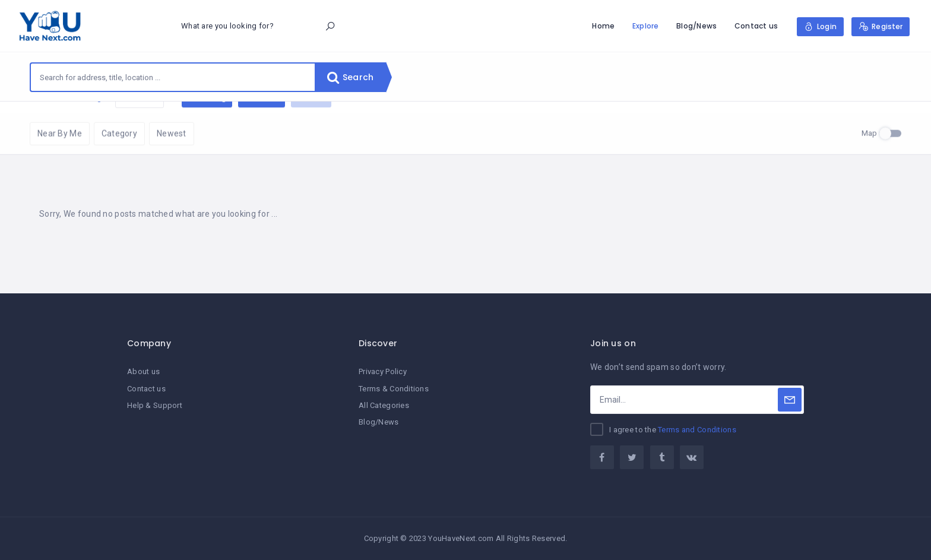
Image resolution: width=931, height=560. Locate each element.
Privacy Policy (383, 371)
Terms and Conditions (697, 430)
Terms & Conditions (394, 389)
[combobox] (173, 77)
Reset (140, 119)
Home (603, 26)
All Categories (384, 405)
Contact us (756, 26)
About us (143, 371)
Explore (646, 26)
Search (350, 77)
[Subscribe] (790, 400)
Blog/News (697, 26)
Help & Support (155, 405)
